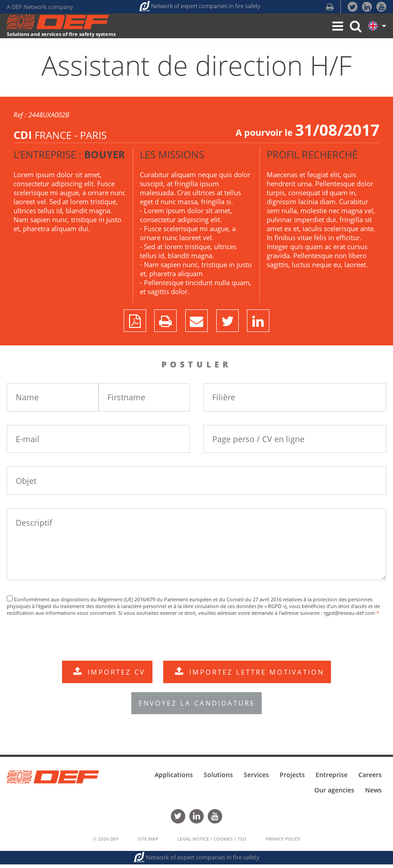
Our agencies (334, 794)
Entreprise (332, 778)
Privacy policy (283, 842)
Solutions (218, 778)
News (373, 794)
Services (256, 778)
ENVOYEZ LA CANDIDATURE (197, 707)
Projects (292, 778)
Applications (174, 778)
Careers (370, 778)
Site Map (148, 842)
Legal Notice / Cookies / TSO (212, 842)
